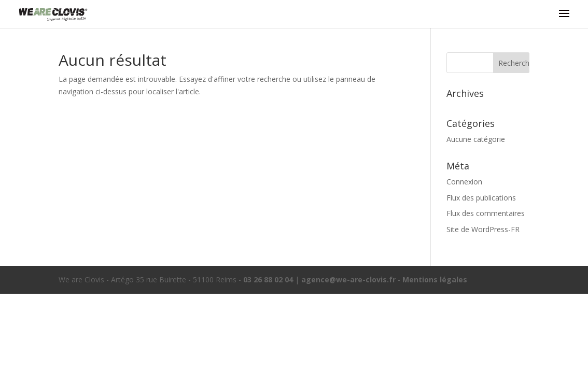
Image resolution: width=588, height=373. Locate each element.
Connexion (464, 182)
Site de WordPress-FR (483, 229)
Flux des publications (481, 198)
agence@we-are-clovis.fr (348, 279)
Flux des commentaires (486, 213)
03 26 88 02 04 (268, 279)
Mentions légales (435, 279)
